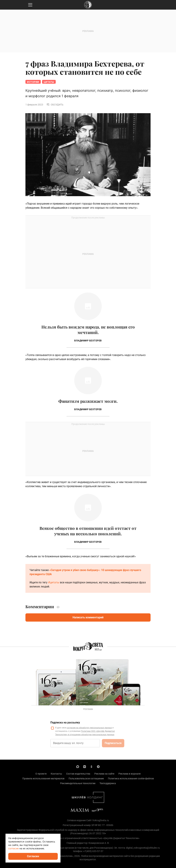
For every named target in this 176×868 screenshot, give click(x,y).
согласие (13, 848)
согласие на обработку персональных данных (89, 728)
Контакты (56, 774)
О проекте (41, 774)
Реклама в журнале (130, 774)
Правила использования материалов (43, 778)
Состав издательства (78, 774)
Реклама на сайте (104, 774)
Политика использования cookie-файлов (131, 778)
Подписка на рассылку (65, 723)
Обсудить (55, 105)
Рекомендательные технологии (78, 783)
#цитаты (54, 582)
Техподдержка (108, 783)
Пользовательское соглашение (86, 778)
